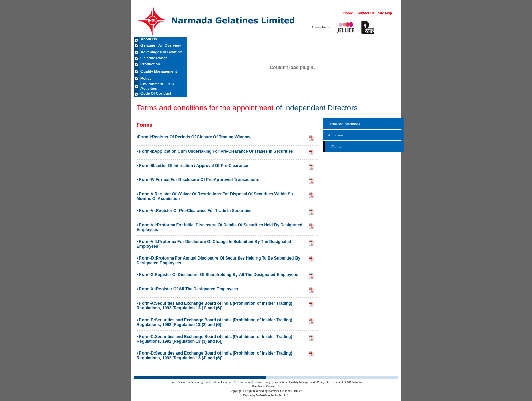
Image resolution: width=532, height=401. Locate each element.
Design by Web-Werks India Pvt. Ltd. (266, 395)
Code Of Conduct (156, 93)
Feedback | (259, 386)
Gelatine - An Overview (161, 45)
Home (348, 13)
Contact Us (366, 13)
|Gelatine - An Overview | (236, 382)
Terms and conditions (344, 124)
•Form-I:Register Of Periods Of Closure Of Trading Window (194, 137)
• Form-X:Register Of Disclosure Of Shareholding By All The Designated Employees (217, 275)
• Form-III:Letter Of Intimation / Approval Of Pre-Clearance (192, 166)
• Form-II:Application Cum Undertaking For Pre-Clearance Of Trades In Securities (215, 151)
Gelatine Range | (263, 382)
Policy (146, 78)
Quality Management (159, 71)
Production (150, 64)
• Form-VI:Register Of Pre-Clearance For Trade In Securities (194, 211)
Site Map (385, 13)
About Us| (184, 382)
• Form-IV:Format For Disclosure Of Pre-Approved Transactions (198, 180)
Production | (281, 382)
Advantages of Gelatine (161, 52)
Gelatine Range (154, 58)
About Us (149, 39)
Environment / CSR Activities (157, 86)
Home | (173, 382)
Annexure (335, 135)
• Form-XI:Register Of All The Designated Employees (187, 289)
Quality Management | (303, 382)
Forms (336, 146)
